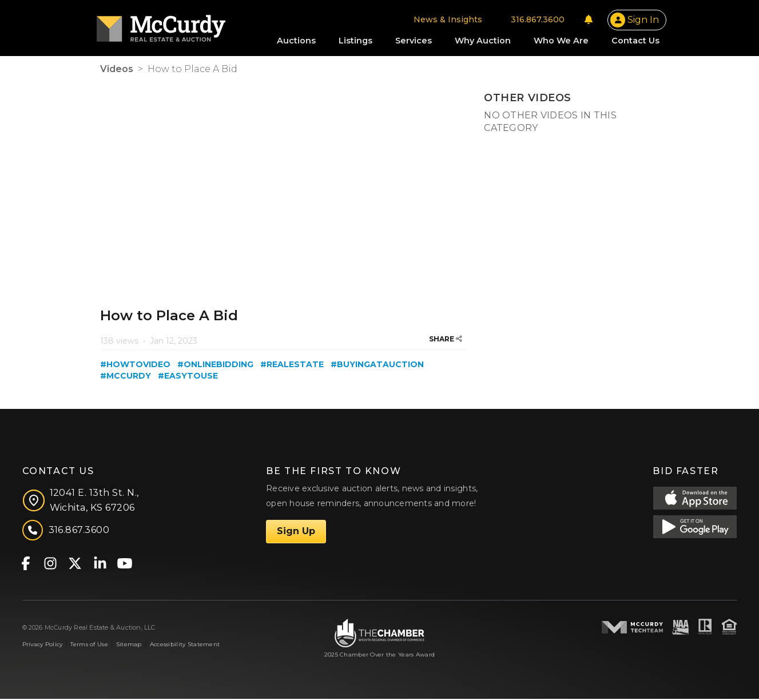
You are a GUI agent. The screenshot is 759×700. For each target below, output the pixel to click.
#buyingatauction (377, 365)
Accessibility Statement (185, 645)
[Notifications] (585, 20)
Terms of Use (89, 645)
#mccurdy (126, 376)
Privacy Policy (43, 645)
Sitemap (129, 645)
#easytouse (188, 376)
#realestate (292, 365)
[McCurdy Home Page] (164, 25)
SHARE (446, 339)
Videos (117, 70)
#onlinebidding (215, 365)
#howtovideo (135, 365)
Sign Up (296, 532)
